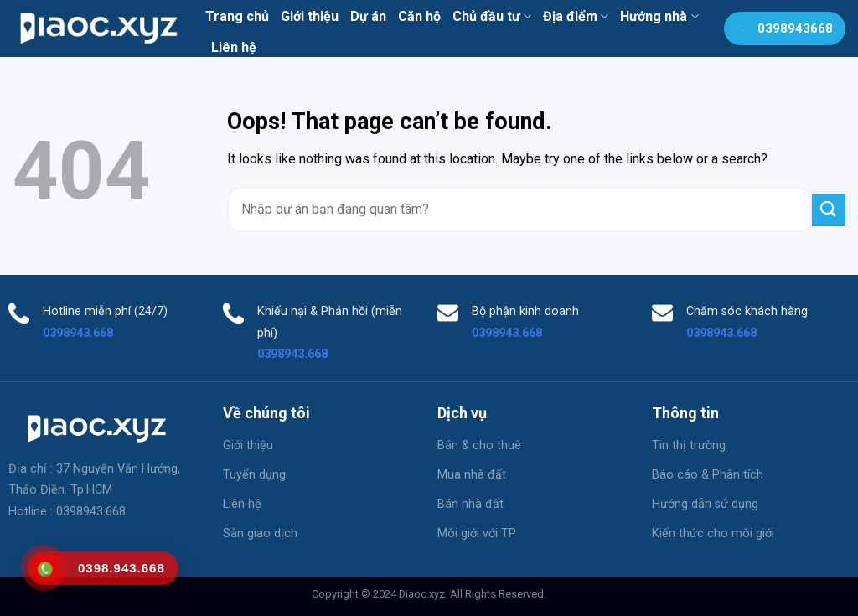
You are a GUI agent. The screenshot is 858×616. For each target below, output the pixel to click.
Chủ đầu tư (492, 17)
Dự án (368, 16)
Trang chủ (237, 16)
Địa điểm (576, 17)
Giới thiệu (310, 16)
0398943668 (795, 28)
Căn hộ (419, 16)
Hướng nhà (659, 17)
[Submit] (829, 210)
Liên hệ (234, 47)
